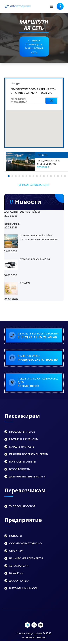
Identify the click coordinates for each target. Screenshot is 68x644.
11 (44, 176)
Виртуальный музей (24, 588)
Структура (16, 551)
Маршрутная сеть (22, 447)
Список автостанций (34, 185)
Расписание (43, 167)
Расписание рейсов (23, 439)
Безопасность (19, 469)
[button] (21, 142)
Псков (43, 155)
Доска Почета (19, 581)
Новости (16, 536)
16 (61, 176)
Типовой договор (22, 506)
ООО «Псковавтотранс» (26, 543)
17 (65, 176)
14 (54, 176)
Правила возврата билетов (28, 454)
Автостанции (19, 566)
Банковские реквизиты (26, 558)
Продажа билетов (22, 432)
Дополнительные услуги (27, 476)
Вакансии (16, 573)
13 (51, 176)
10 (40, 176)
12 (47, 176)
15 (58, 176)
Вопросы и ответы (23, 462)
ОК (51, 101)
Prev (9, 161)
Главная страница (35, 42)
